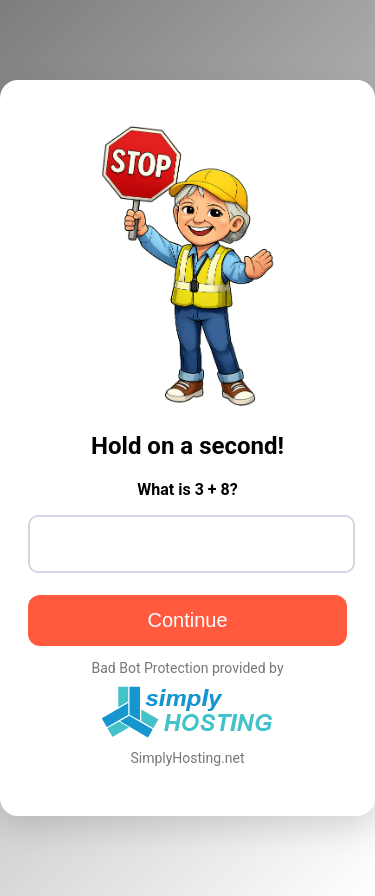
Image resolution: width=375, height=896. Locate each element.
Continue (187, 620)
